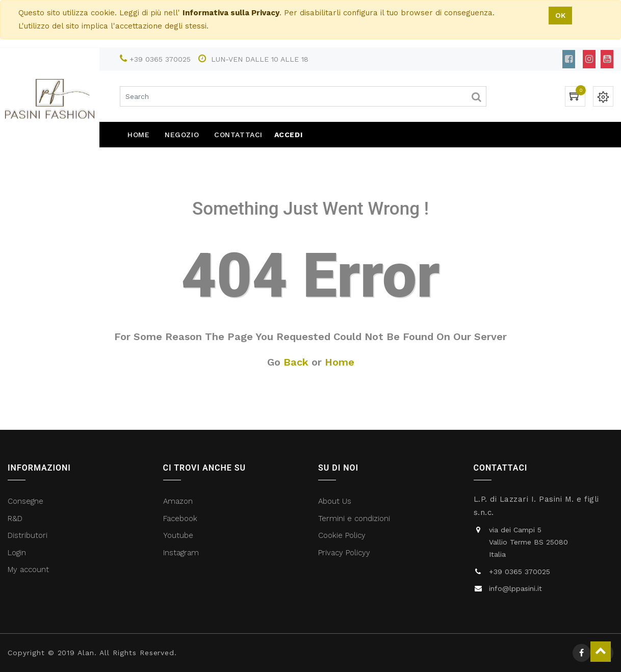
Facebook (182, 519)
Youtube (178, 535)
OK (560, 15)
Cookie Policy (342, 535)
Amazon (178, 501)
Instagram (181, 553)
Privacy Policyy (345, 553)
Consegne (25, 501)
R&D (15, 519)
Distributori (29, 535)
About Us (335, 501)
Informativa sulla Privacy (231, 13)
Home (340, 362)
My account (28, 570)
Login (17, 553)
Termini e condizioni (355, 519)
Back (296, 362)
